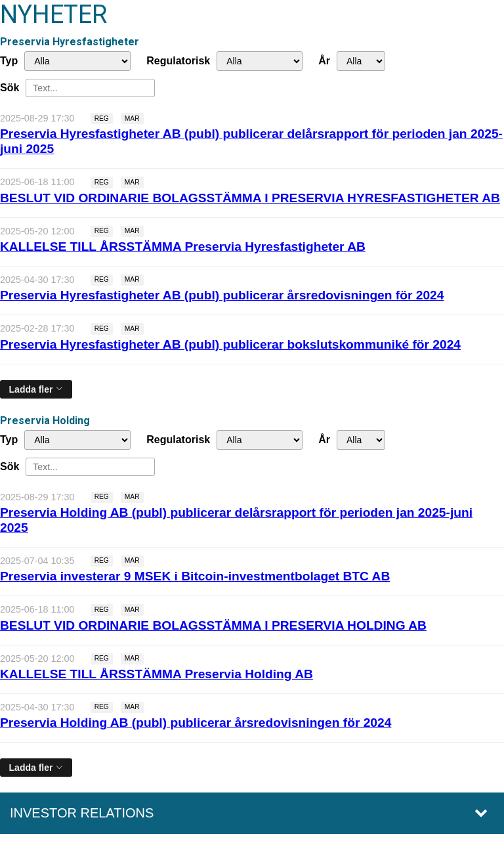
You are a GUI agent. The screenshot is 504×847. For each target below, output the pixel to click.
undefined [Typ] (77, 61)
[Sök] (90, 88)
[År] (361, 61)
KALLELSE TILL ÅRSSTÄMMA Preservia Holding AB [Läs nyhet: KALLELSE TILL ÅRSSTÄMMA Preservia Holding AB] (157, 674)
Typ (9, 61)
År (324, 61)
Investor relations (82, 813)
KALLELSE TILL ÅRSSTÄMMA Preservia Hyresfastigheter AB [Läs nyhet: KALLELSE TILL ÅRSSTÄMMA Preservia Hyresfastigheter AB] (183, 247)
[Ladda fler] (36, 389)
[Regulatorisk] (260, 61)
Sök (10, 88)
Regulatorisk (178, 61)
